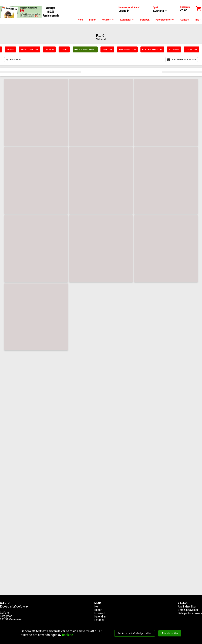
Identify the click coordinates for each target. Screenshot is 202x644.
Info (198, 20)
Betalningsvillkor (188, 610)
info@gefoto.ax (19, 607)
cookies (68, 635)
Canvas (185, 20)
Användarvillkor (187, 607)
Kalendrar (127, 20)
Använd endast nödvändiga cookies (135, 633)
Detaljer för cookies (190, 613)
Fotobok (145, 20)
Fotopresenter (165, 20)
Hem (80, 20)
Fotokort (108, 20)
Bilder (92, 20)
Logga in (124, 11)
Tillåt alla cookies (170, 633)
